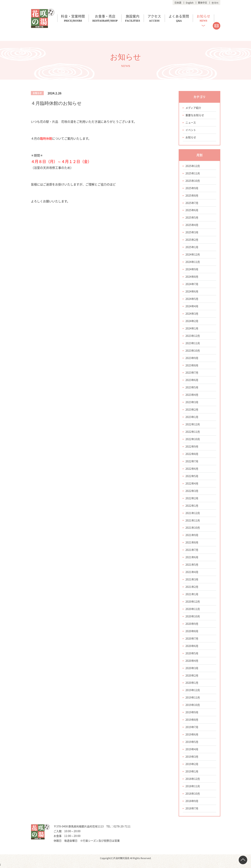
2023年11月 (193, 343)
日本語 (178, 3)
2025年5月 (192, 218)
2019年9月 (192, 713)
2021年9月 (192, 536)
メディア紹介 (193, 108)
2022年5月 (192, 477)
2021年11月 (193, 521)
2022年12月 (193, 425)
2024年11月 (193, 262)
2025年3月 (192, 233)
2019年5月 (192, 743)
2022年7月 (192, 462)
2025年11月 (193, 173)
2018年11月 (193, 787)
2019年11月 (193, 698)
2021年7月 (192, 550)
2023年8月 (192, 366)
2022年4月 (192, 484)
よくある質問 (181, 16)
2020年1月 (192, 684)
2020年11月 (193, 610)
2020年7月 (192, 639)
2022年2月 (192, 499)
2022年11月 (193, 432)
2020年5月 (192, 654)
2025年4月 (192, 225)
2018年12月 (193, 780)
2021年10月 (193, 528)
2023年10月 (193, 351)
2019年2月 (192, 765)
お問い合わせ (217, 26)
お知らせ (206, 16)
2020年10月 (193, 617)
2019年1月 (192, 772)
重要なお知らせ (195, 115)
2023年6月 (192, 380)
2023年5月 (192, 388)
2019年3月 (192, 757)
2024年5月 (192, 299)
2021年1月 (192, 595)
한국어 (215, 3)
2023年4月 (192, 395)
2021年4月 (192, 573)
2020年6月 (192, 647)
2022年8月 (192, 454)
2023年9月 (192, 358)
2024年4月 (192, 307)
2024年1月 (192, 329)
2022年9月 (192, 447)
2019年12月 (193, 691)
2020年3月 (192, 669)
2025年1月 (192, 247)
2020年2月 (192, 676)
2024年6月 (192, 292)
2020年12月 (193, 602)
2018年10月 (193, 794)
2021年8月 (192, 543)
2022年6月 (192, 469)
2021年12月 (193, 514)
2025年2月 (192, 240)
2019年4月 (192, 750)
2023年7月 (192, 373)
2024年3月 (192, 314)
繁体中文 (203, 3)
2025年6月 (192, 210)
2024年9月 (192, 270)
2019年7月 (192, 728)
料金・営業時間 (73, 16)
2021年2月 (192, 587)
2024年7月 (192, 284)
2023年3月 (192, 403)
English (190, 3)
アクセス (156, 16)
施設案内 (134, 16)
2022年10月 (193, 440)
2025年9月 (192, 188)
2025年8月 (192, 196)
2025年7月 (192, 203)
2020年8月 (192, 632)
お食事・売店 (106, 16)
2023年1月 (192, 417)
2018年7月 (192, 809)
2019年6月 (192, 735)
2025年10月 (193, 181)
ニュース (191, 123)
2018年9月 (192, 802)
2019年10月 (193, 706)
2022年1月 (192, 506)
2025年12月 (193, 166)
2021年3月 (192, 580)
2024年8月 (192, 277)
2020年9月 (192, 624)
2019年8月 (192, 721)
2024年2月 (192, 321)
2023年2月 (192, 410)
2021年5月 (192, 565)
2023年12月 (193, 336)
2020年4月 (192, 661)
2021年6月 (192, 558)
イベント (191, 130)
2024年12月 (193, 255)
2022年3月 (192, 491)
